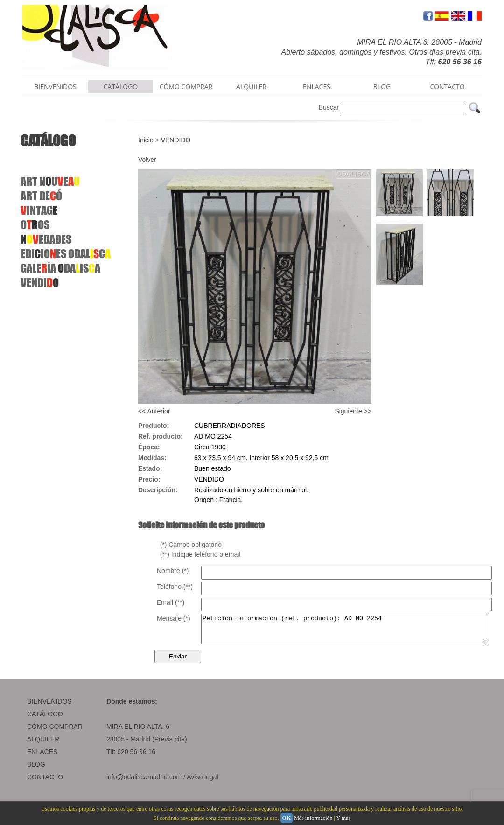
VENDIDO (176, 140)
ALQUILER (251, 87)
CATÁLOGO (121, 87)
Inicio (146, 140)
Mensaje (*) (174, 618)
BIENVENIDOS (55, 87)
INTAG (39, 210)
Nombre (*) (173, 571)
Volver (147, 160)
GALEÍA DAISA (60, 268)
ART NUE (50, 181)
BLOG (382, 87)
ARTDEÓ (41, 196)
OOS (35, 225)
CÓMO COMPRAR (186, 87)
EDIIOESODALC (66, 254)
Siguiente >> (353, 411)
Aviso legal (202, 783)
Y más (343, 818)
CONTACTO (447, 87)
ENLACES (317, 87)
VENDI (40, 283)
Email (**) (171, 602)
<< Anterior (154, 411)
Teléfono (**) (175, 587)
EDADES (46, 239)
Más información (313, 818)
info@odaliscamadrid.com (144, 783)
